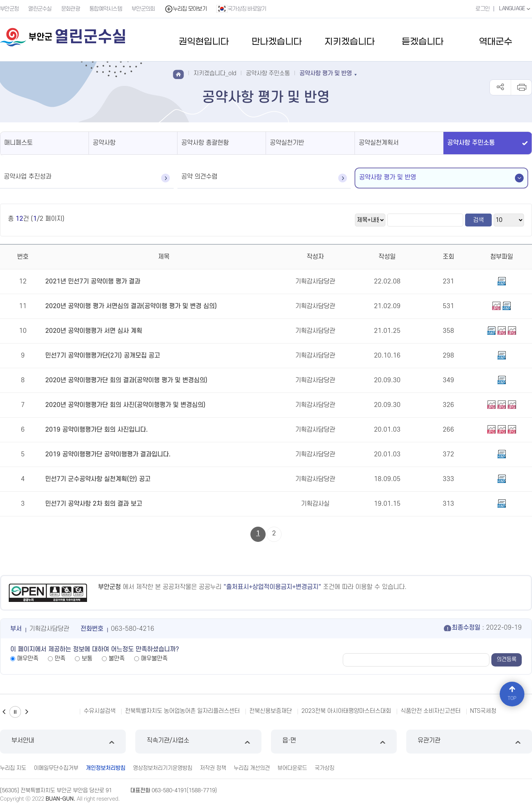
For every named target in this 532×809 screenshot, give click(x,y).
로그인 (482, 9)
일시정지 (15, 712)
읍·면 (334, 742)
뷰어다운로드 (292, 768)
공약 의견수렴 (199, 177)
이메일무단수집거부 (56, 768)
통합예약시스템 (106, 9)
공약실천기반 (287, 143)
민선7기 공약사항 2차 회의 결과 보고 (94, 504)
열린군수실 (40, 9)
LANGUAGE (515, 9)
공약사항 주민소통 (471, 143)
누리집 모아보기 (186, 9)
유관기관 (469, 742)
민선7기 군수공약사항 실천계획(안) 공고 (98, 479)
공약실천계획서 (379, 143)
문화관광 (70, 9)
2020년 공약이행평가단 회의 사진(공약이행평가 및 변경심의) (125, 405)
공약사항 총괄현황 (205, 143)
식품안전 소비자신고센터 (431, 711)
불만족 (117, 659)
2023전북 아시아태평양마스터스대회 (346, 711)
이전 (4, 712)
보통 (87, 659)
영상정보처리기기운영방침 (163, 768)
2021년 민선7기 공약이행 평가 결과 (93, 282)
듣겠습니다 (423, 42)
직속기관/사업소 (198, 742)
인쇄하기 (521, 87)
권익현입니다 (204, 42)
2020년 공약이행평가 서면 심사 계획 (94, 331)
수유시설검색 (100, 711)
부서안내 (63, 742)
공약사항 (104, 143)
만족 (60, 659)
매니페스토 (18, 143)
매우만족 (28, 659)
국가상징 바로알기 (241, 9)
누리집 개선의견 (252, 768)
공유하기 (500, 87)
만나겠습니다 (277, 42)
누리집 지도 (13, 768)
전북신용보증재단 (271, 711)
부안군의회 (143, 9)
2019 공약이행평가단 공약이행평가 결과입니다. (108, 454)
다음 (27, 712)
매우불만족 (154, 659)
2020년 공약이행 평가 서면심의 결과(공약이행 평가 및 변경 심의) (131, 306)
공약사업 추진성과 (28, 177)
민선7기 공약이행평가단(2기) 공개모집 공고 (103, 356)
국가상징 (325, 768)
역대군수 (496, 42)
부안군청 (9, 9)
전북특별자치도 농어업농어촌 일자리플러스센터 (182, 711)
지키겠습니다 (350, 42)
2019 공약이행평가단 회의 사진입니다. (97, 430)
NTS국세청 (483, 711)
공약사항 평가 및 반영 (388, 177)
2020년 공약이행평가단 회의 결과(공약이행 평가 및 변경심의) (126, 380)
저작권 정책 (213, 768)
